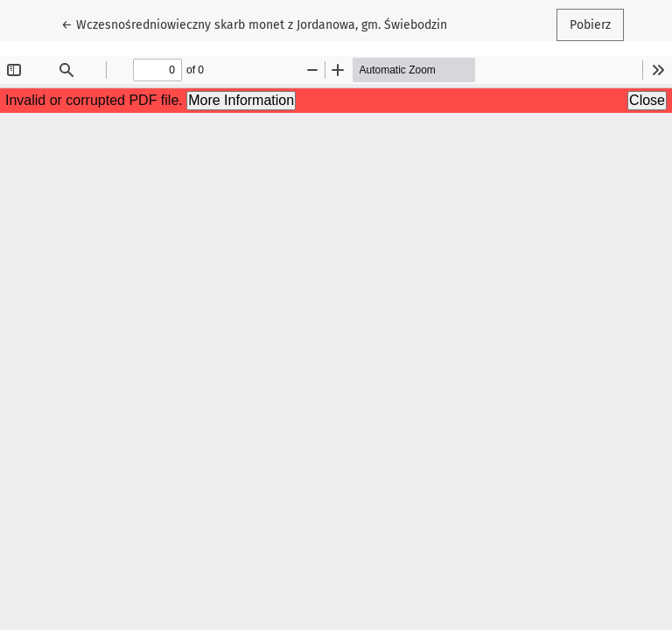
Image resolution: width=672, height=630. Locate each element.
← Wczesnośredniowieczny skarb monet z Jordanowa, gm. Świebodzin (254, 24)
